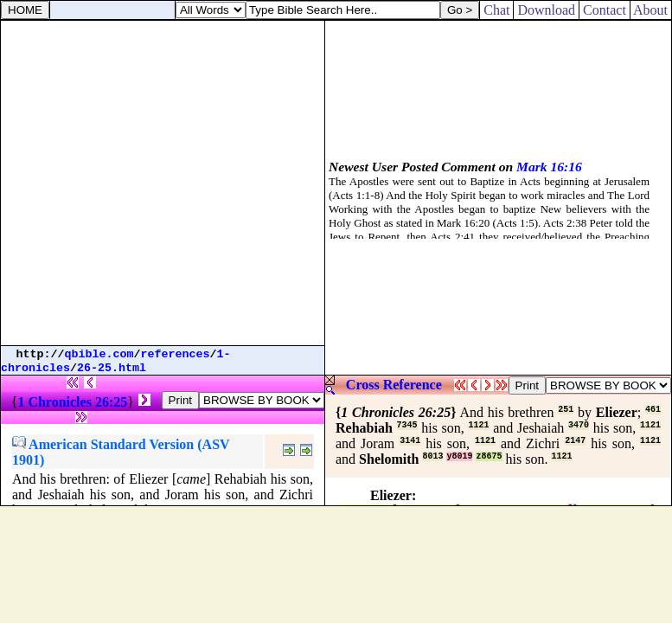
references (176, 354)
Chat (496, 10)
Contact (605, 10)
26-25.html (112, 368)
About (651, 10)
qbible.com (99, 354)
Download (546, 10)
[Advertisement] (162, 183)
